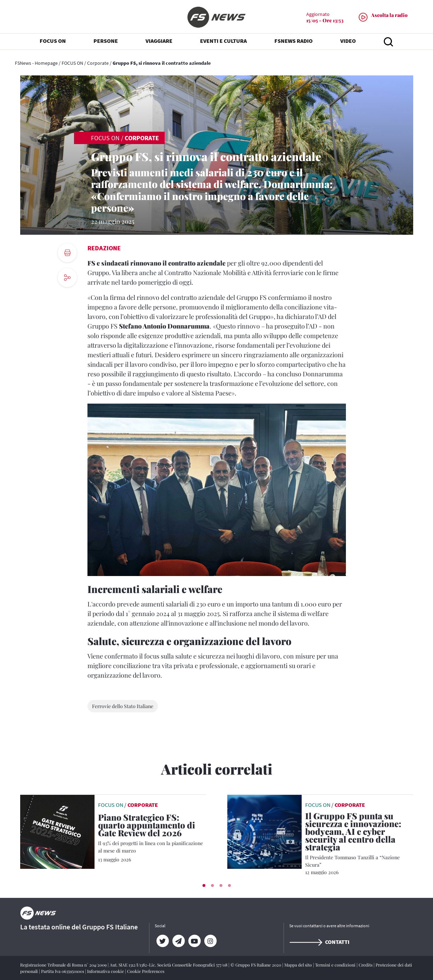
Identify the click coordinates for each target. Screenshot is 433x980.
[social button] (67, 278)
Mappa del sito (299, 965)
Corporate (98, 63)
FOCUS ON (72, 63)
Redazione (104, 248)
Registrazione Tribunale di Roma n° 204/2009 (64, 965)
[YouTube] (195, 941)
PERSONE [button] (106, 42)
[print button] (67, 253)
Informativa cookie (106, 971)
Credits (366, 965)
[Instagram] (210, 941)
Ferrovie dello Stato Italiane (123, 706)
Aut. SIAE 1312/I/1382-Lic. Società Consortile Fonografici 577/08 (169, 965)
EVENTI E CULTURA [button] (223, 42)
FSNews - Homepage (36, 63)
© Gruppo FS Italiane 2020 (256, 965)
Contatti (319, 942)
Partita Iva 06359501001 (63, 971)
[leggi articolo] (57, 831)
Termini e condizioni (336, 965)
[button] (204, 885)
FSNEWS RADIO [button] (294, 42)
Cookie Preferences (146, 971)
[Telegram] (179, 941)
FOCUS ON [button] (53, 42)
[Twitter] (163, 941)
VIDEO (348, 42)
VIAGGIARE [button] (159, 42)
